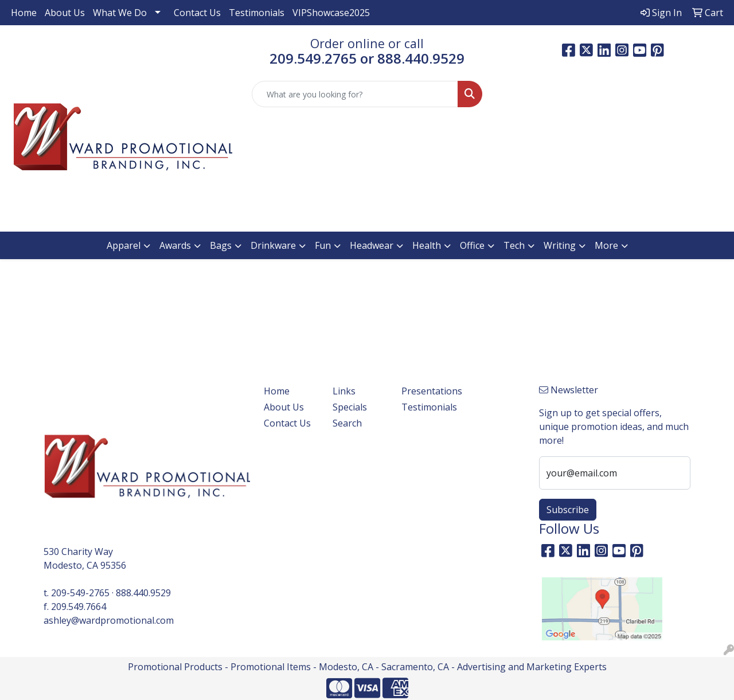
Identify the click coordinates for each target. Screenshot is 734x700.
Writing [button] (560, 245)
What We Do (120, 13)
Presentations (429, 391)
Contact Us (197, 13)
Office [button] (472, 245)
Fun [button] (323, 245)
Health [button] (427, 245)
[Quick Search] (355, 94)
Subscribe (568, 510)
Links (344, 391)
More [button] (606, 245)
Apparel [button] (124, 245)
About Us (65, 13)
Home (24, 13)
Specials (350, 407)
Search (347, 423)
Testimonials (257, 13)
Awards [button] (175, 245)
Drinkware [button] (273, 245)
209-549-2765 (80, 593)
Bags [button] (221, 245)
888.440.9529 (143, 593)
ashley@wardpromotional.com (109, 620)
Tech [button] (514, 245)
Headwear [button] (372, 245)
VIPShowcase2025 (331, 13)
